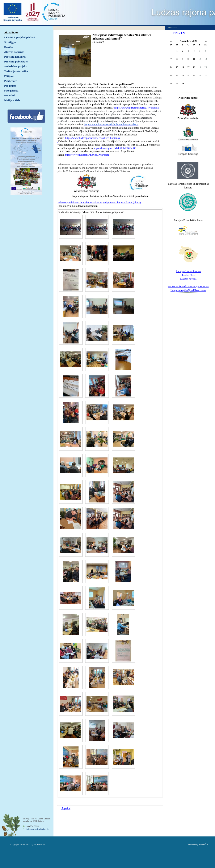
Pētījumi (9, 76)
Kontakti (9, 95)
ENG (177, 33)
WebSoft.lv (204, 844)
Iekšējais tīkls (12, 100)
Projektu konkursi (15, 57)
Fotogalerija (11, 91)
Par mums (10, 86)
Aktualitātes (11, 32)
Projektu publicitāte (16, 62)
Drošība (9, 47)
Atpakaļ (66, 808)
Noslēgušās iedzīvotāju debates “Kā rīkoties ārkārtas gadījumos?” (122, 37)
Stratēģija (10, 42)
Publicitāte (10, 81)
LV (183, 33)
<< (171, 42)
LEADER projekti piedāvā (20, 37)
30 (183, 83)
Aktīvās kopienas (14, 52)
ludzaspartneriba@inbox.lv (37, 829)
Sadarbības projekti (16, 66)
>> (206, 42)
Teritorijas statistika (16, 71)
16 (183, 67)
